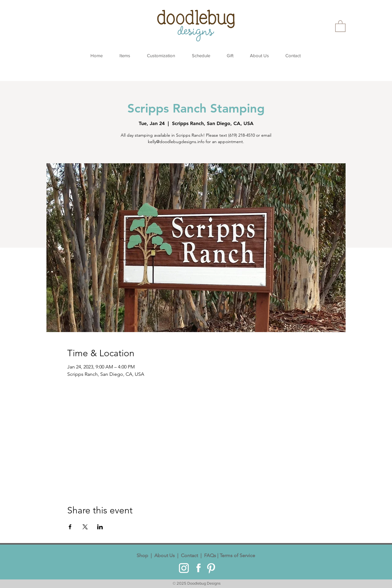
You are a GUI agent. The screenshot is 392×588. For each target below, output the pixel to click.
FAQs (209, 555)
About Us (165, 555)
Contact (189, 555)
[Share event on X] (85, 527)
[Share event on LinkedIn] (100, 527)
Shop (144, 555)
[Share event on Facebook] (70, 527)
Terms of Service (237, 555)
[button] (340, 26)
